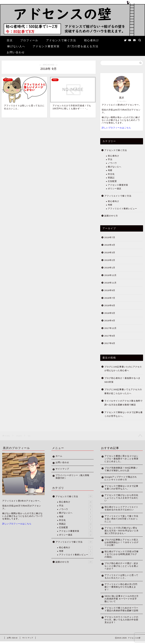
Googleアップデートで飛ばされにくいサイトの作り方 (121, 478)
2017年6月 (110, 343)
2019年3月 (110, 253)
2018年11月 (110, 283)
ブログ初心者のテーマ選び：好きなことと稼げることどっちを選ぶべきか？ (120, 566)
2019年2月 (110, 260)
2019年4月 (110, 245)
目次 (10, 40)
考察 (110, 170)
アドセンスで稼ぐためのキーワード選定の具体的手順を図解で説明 (120, 611)
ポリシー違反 (115, 189)
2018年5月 (110, 313)
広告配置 (112, 181)
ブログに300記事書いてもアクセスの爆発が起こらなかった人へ (123, 391)
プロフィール (29, 40)
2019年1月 (110, 268)
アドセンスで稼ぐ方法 (61, 40)
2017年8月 (110, 336)
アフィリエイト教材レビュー (122, 209)
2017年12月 (110, 328)
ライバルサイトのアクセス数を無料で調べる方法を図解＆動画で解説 (124, 403)
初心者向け (92, 40)
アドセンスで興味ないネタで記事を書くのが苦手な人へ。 (124, 414)
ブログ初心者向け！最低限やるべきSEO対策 (122, 380)
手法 (110, 159)
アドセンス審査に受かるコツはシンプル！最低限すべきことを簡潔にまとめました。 (120, 459)
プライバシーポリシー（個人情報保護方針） (71, 477)
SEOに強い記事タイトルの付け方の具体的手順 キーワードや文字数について (121, 599)
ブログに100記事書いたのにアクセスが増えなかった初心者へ (123, 369)
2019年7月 (110, 237)
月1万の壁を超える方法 (83, 46)
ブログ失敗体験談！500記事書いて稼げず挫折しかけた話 (120, 469)
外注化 (111, 174)
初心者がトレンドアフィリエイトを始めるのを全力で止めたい (120, 508)
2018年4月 (110, 321)
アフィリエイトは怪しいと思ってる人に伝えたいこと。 (120, 577)
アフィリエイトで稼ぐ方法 (118, 196)
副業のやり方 (111, 216)
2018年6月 (110, 305)
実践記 (111, 178)
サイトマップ (62, 469)
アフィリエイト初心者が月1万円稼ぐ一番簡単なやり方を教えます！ (120, 587)
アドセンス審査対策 (46, 46)
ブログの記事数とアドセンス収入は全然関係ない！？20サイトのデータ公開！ (120, 542)
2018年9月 (110, 290)
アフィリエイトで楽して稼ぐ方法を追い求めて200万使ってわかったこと (120, 519)
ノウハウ (112, 163)
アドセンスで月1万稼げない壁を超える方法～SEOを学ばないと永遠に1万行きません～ (120, 531)
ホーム (59, 456)
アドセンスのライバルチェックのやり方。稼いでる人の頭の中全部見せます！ (120, 622)
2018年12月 (110, 275)
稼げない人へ (16, 46)
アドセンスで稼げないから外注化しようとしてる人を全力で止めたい (120, 498)
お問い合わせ (16, 52)
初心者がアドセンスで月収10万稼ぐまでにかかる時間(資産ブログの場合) (121, 554)
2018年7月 (110, 298)
